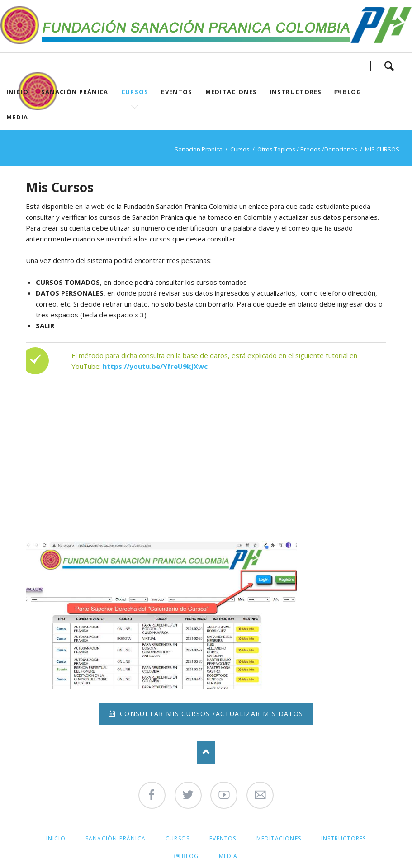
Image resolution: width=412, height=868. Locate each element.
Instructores (296, 92)
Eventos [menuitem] (223, 838)
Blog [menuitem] (190, 856)
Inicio (17, 92)
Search (389, 66)
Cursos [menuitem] (178, 838)
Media (17, 117)
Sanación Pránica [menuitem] (116, 838)
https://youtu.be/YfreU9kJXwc (155, 366)
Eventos (177, 92)
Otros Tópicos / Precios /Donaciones (307, 149)
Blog (352, 92)
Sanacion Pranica (199, 149)
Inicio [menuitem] (56, 838)
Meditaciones (231, 92)
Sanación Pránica (75, 92)
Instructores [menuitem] (343, 838)
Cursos (135, 92)
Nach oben (206, 752)
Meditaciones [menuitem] (279, 838)
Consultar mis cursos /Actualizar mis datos (210, 714)
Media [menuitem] (228, 856)
